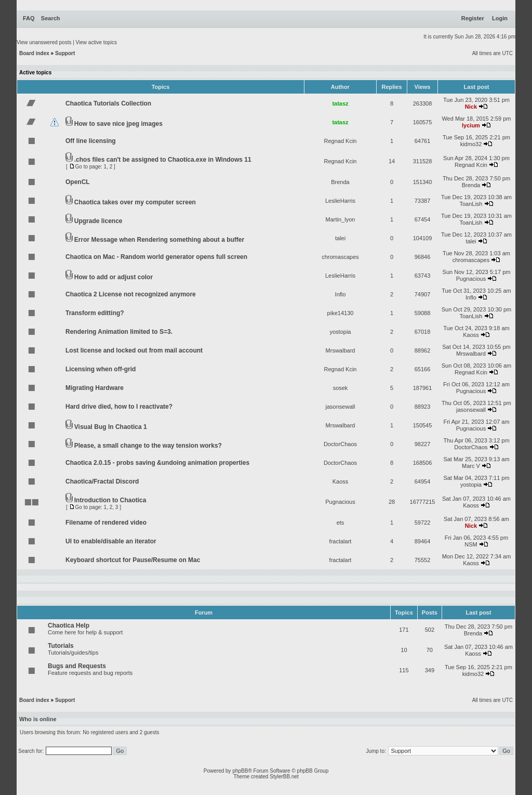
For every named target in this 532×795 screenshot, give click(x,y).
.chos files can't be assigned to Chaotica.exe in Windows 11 (163, 160)
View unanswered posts (44, 42)
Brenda (340, 182)
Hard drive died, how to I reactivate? (119, 407)
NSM (471, 544)
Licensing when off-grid (101, 369)
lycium (471, 125)
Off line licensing (91, 141)
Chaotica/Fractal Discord (102, 481)
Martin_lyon (341, 219)
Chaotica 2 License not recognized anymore (131, 294)
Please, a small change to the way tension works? (148, 446)
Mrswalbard (341, 350)
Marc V (471, 466)
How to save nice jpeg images (118, 124)
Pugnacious (471, 279)
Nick (471, 107)
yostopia (341, 332)
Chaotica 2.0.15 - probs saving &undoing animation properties (157, 463)
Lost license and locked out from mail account (134, 350)
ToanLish (471, 204)
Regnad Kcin (341, 141)
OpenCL (78, 182)
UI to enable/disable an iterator (111, 541)
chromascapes (340, 257)
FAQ (29, 18)
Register (473, 18)
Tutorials (61, 646)
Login (500, 18)
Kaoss (471, 335)
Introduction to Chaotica (110, 500)
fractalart (341, 541)
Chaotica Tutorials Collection (108, 103)
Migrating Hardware (95, 388)
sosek (341, 388)
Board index (34, 53)
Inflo (341, 294)
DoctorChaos (340, 444)
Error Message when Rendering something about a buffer (159, 240)
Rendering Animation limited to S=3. (119, 332)
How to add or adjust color (114, 277)
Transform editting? (95, 313)
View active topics (96, 42)
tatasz (340, 103)
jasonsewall (341, 407)
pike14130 (341, 313)
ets (341, 523)
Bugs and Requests (77, 666)
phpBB (240, 771)
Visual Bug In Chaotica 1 (111, 427)
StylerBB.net (284, 777)
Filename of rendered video (106, 523)
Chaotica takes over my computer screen (135, 202)
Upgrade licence (98, 221)
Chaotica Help (69, 625)
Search (51, 18)
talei (340, 238)
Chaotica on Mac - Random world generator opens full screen (156, 257)
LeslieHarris (340, 201)
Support (65, 53)
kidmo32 (471, 144)
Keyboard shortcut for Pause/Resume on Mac (133, 560)
